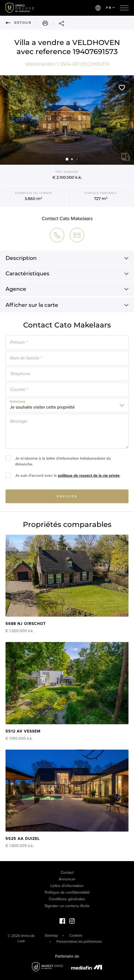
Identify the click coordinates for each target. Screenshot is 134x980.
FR (110, 8)
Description (67, 260)
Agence (67, 291)
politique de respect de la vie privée (89, 477)
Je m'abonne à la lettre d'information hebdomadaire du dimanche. (63, 463)
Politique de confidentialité (67, 892)
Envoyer (67, 498)
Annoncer (67, 879)
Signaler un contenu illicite (67, 906)
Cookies (76, 936)
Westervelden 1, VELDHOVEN (67, 64)
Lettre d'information (67, 886)
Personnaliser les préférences (79, 942)
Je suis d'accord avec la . (68, 477)
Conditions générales (67, 899)
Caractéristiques (67, 275)
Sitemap (51, 936)
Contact (67, 873)
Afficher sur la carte (67, 307)
